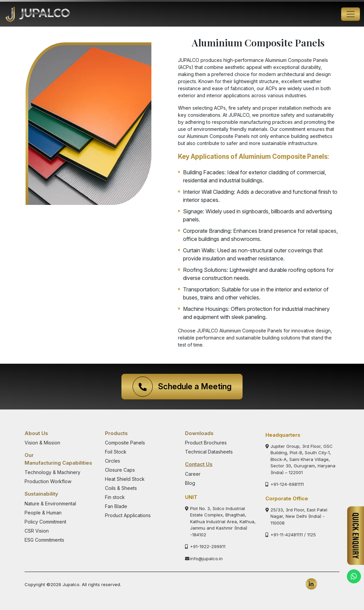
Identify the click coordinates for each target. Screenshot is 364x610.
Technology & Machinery (52, 472)
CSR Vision (37, 531)
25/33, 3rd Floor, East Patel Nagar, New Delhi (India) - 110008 (296, 516)
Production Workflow (48, 481)
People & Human (43, 513)
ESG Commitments (44, 540)
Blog (190, 483)
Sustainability (41, 494)
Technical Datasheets (209, 452)
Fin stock (115, 497)
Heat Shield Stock (125, 479)
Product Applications (128, 515)
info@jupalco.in (204, 559)
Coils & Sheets (121, 488)
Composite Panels (125, 443)
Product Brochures (206, 443)
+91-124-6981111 (285, 484)
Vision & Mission (42, 443)
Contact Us (199, 464)
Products (116, 433)
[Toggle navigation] (351, 14)
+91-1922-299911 (205, 546)
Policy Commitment (45, 522)
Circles (113, 461)
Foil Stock (116, 452)
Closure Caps (120, 470)
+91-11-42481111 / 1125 (291, 535)
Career (193, 474)
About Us (36, 433)
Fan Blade (116, 506)
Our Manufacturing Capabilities (58, 459)
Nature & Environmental (50, 504)
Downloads (199, 433)
